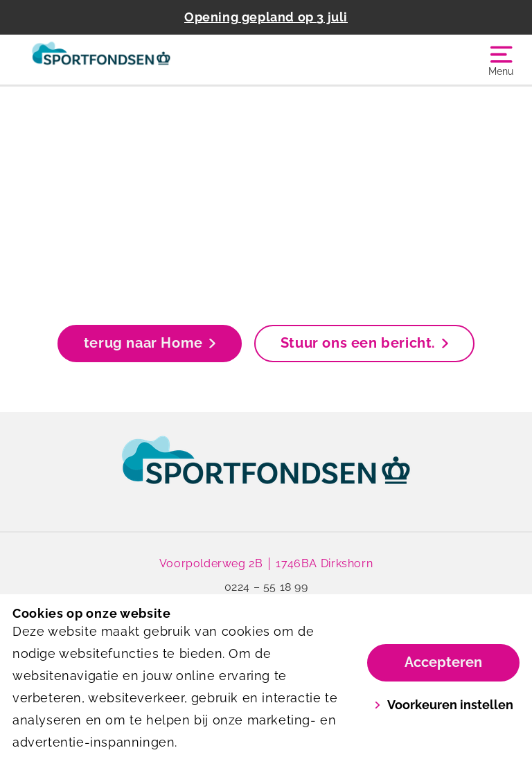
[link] (266, 473)
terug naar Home (150, 343)
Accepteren (443, 662)
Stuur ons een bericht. (364, 343)
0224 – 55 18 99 (266, 587)
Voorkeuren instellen (444, 705)
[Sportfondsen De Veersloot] (139, 60)
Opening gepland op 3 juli (266, 17)
